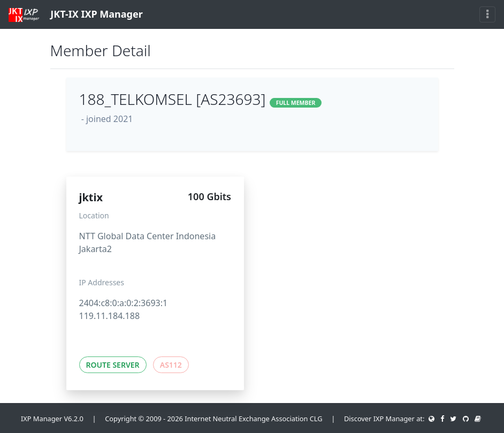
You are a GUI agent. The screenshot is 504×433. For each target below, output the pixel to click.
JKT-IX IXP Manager (76, 15)
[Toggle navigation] (487, 14)
